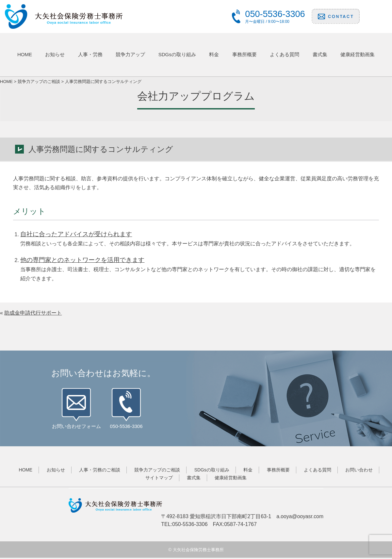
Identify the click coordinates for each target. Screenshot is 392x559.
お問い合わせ (362, 471)
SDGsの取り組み (177, 54)
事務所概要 (245, 54)
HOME (25, 54)
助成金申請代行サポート (33, 313)
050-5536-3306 (126, 427)
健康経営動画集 (358, 54)
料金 (214, 54)
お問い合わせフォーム (76, 427)
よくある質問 (285, 54)
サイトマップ (158, 479)
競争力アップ (130, 54)
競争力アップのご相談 (156, 471)
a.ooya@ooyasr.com (300, 518)
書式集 (320, 54)
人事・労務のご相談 (98, 471)
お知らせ (55, 54)
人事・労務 (90, 54)
